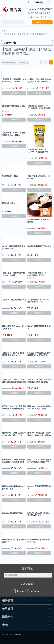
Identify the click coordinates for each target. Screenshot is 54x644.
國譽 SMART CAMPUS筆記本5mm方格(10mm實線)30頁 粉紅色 (39, 462)
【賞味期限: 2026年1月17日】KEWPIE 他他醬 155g (38, 151)
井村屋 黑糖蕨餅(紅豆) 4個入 (39, 246)
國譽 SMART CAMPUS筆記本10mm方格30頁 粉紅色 (14, 434)
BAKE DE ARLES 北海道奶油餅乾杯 (39, 221)
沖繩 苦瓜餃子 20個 (10, 176)
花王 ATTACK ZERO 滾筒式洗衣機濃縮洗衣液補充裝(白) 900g (14, 409)
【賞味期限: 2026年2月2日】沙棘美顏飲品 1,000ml (14, 134)
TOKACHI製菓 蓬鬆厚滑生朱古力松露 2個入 (14, 247)
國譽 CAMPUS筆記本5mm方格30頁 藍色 (14, 487)
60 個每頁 (23, 63)
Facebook (20, 591)
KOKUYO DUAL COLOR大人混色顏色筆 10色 (39, 514)
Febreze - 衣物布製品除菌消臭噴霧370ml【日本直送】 (39, 354)
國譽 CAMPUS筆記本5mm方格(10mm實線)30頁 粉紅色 (39, 434)
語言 (49, 2)
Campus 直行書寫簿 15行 (12, 513)
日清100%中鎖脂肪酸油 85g (13, 106)
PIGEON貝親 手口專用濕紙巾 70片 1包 (14, 541)
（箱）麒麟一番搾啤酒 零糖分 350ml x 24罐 (13, 274)
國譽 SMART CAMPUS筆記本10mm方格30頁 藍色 (39, 407)
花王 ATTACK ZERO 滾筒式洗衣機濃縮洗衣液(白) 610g (39, 381)
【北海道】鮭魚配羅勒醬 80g (14, 300)
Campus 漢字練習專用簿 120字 (39, 487)
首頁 (3, 31)
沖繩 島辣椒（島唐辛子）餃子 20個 (39, 177)
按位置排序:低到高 (9, 63)
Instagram (34, 591)
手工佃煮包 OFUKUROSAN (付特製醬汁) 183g (38, 301)
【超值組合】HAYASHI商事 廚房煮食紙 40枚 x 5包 (13, 354)
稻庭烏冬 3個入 (8, 203)
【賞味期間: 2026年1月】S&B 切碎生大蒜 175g (38, 274)
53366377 (40, 9)
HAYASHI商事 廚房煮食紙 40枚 (39, 327)
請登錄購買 (14, 93)
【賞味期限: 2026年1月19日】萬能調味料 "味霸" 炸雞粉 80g (39, 108)
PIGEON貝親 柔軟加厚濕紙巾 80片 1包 (39, 541)
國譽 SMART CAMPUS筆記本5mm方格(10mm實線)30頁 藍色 (14, 462)
